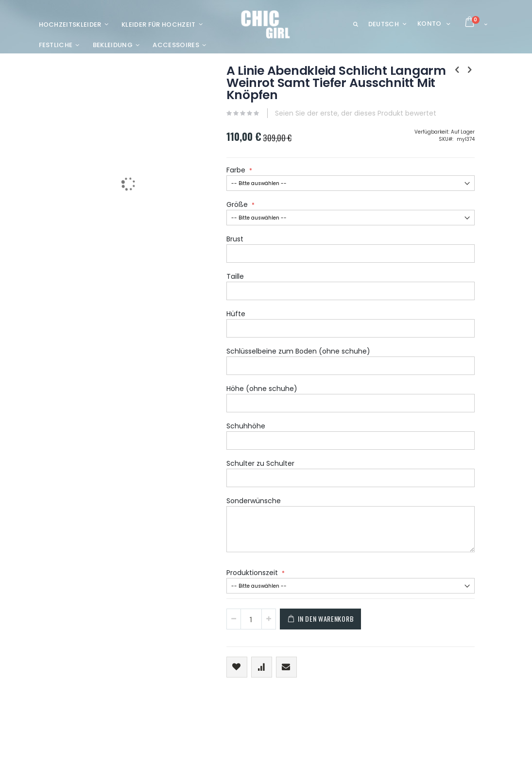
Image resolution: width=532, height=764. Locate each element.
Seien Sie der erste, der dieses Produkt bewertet (278, 134)
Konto (429, 24)
